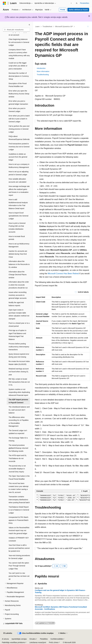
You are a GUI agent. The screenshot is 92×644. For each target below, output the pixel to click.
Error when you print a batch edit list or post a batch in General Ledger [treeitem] (19, 119)
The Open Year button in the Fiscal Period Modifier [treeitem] (19, 478)
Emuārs (32, 639)
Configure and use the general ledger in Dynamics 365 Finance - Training (60, 591)
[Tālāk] (71, 3)
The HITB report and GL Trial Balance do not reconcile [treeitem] (18, 458)
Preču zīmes (54, 642)
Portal (63, 10)
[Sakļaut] (29, 25)
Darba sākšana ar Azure (78, 10)
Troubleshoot (47, 26)
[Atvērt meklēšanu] (77, 3)
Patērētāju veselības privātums (13, 642)
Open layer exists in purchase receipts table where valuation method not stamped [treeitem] (19, 314)
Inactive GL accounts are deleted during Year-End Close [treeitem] (18, 254)
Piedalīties (44, 639)
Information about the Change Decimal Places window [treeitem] (18, 275)
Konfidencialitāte (57, 639)
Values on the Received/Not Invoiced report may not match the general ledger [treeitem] (19, 531)
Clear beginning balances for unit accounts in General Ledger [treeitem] (19, 42)
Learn (37, 26)
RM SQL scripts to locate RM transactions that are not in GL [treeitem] (19, 382)
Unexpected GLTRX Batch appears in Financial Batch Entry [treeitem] (19, 520)
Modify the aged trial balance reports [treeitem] (16, 304)
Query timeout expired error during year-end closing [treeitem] (19, 356)
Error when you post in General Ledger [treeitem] (17, 110)
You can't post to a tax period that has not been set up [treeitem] (19, 576)
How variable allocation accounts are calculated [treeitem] (17, 180)
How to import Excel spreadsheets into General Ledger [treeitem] (18, 216)
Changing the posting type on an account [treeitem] (18, 33)
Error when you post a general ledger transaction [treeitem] (18, 103)
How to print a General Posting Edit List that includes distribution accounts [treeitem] (17, 228)
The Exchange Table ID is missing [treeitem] (18, 439)
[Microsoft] (4, 3)
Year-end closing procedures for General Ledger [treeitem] (19, 557)
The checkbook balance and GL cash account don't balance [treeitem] (19, 410)
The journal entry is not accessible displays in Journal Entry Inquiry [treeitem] (17, 469)
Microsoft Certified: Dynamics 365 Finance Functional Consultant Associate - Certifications (61, 608)
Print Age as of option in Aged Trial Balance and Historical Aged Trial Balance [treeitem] (17, 335)
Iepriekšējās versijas (19, 639)
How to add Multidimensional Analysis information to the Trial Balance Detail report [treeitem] (18, 204)
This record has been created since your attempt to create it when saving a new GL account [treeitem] (19, 488)
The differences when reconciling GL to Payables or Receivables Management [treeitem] (19, 422)
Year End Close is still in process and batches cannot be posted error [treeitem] (19, 548)
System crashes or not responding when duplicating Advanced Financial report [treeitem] (19, 392)
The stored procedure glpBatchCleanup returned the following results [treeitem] (18, 448)
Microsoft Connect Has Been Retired (63, 274)
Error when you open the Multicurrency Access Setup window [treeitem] (19, 94)
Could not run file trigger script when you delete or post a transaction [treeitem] (18, 66)
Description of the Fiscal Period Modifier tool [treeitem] (18, 85)
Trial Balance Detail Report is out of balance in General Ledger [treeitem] (19, 510)
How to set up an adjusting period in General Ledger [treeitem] (19, 173)
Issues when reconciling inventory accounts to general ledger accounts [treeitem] (18, 295)
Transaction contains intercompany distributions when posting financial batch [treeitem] (19, 500)
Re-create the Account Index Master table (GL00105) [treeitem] (19, 363)
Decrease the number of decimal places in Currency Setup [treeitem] (19, 76)
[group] (62, 498)
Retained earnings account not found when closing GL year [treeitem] (19, 372)
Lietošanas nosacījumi (38, 642)
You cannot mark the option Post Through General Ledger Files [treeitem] (19, 566)
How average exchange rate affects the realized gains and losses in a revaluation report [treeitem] (19, 191)
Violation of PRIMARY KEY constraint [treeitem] (19, 539)
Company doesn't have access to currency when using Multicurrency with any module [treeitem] (19, 54)
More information (43, 71)
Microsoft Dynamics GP (64, 26)
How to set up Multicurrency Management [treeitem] (19, 245)
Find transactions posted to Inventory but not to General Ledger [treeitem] (19, 147)
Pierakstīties (85, 3)
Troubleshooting (43, 75)
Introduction (41, 68)
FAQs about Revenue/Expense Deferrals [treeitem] (19, 138)
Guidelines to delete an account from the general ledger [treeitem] (18, 157)
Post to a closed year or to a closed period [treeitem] (19, 325)
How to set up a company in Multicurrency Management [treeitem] (19, 166)
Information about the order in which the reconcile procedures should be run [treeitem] (19, 285)
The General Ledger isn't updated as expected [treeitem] (18, 432)
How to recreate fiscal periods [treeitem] (17, 238)
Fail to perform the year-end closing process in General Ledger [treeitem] (19, 129)
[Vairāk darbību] (88, 27)
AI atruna (5, 639)
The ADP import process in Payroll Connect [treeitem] (18, 401)
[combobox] (16, 30)
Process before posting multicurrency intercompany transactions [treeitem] (19, 347)
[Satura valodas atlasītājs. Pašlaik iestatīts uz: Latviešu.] (8, 633)
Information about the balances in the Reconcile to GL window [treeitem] (19, 264)
